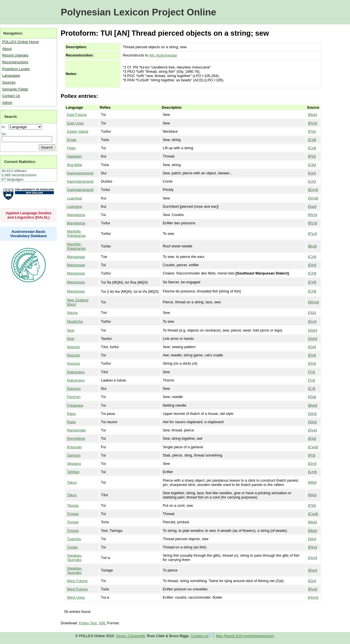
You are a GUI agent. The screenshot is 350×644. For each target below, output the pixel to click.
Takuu (72, 482)
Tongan (73, 514)
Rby (313, 547)
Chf (312, 273)
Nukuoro (74, 388)
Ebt (312, 438)
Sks (312, 414)
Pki (312, 156)
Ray (313, 570)
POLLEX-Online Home (20, 42)
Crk (312, 257)
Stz (312, 313)
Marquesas (76, 257)
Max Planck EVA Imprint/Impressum (245, 636)
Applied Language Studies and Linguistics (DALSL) (29, 215)
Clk (312, 165)
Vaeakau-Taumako (75, 558)
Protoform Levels (16, 69)
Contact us (203, 636)
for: (4, 134)
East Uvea (75, 123)
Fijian (71, 148)
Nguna (72, 313)
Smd (313, 198)
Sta (312, 397)
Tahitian (73, 472)
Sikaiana (74, 464)
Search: (11, 117)
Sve (312, 430)
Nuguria (73, 347)
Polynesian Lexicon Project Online (138, 12)
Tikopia (73, 505)
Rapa (71, 414)
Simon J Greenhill (130, 636)
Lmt (312, 472)
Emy (313, 190)
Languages (11, 75)
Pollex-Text (88, 623)
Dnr (312, 464)
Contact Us (11, 96)
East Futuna (77, 115)
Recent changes (15, 55)
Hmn (313, 597)
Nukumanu (76, 372)
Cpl (312, 140)
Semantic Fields (15, 89)
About (7, 49)
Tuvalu (72, 547)
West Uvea (76, 597)
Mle (312, 482)
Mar (312, 522)
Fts (312, 131)
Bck (312, 246)
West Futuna (77, 581)
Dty (312, 581)
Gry (312, 321)
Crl (312, 388)
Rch (313, 123)
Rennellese (76, 438)
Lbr (312, 173)
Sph (313, 330)
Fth (312, 505)
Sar (312, 206)
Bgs (312, 115)
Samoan (74, 455)
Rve (313, 589)
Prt (312, 455)
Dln (312, 265)
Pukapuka (75, 405)
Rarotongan (77, 430)
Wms (313, 302)
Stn (312, 539)
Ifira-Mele (75, 165)
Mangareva (76, 215)
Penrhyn (74, 397)
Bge (313, 405)
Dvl (312, 347)
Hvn (313, 558)
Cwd (313, 447)
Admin (7, 103)
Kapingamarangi (80, 173)
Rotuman (74, 447)
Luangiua (75, 198)
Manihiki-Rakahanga (76, 233)
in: (5, 127)
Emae (72, 140)
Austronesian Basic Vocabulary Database (29, 234)
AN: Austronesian (163, 55)
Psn (312, 234)
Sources (9, 82)
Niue (71, 330)
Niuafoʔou (75, 321)
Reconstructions (15, 62)
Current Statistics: (20, 162)
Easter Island (78, 131)
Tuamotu (74, 539)
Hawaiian (75, 156)
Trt (311, 372)
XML (103, 623)
